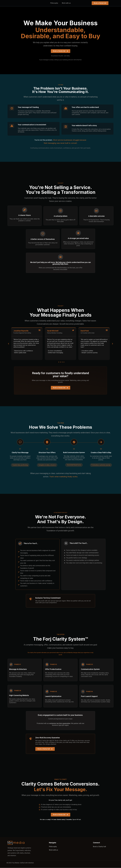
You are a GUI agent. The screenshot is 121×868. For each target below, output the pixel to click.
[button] (9, 344)
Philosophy (54, 3)
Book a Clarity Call (99, 847)
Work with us (66, 3)
